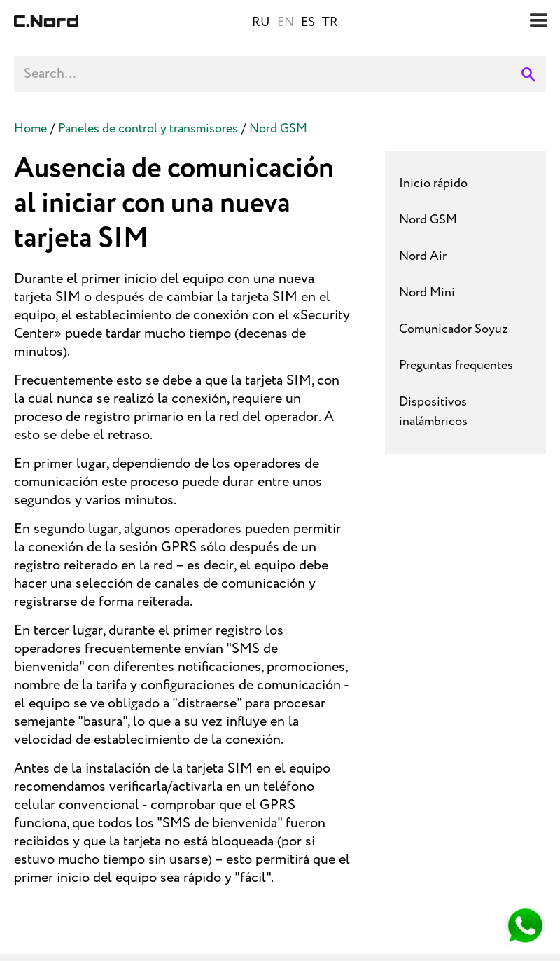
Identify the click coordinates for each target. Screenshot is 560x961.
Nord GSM (278, 129)
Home (30, 129)
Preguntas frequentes (456, 366)
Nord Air (423, 256)
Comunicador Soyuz (454, 329)
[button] (539, 21)
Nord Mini (427, 293)
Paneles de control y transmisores (148, 129)
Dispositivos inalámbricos (433, 412)
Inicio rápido (433, 184)
